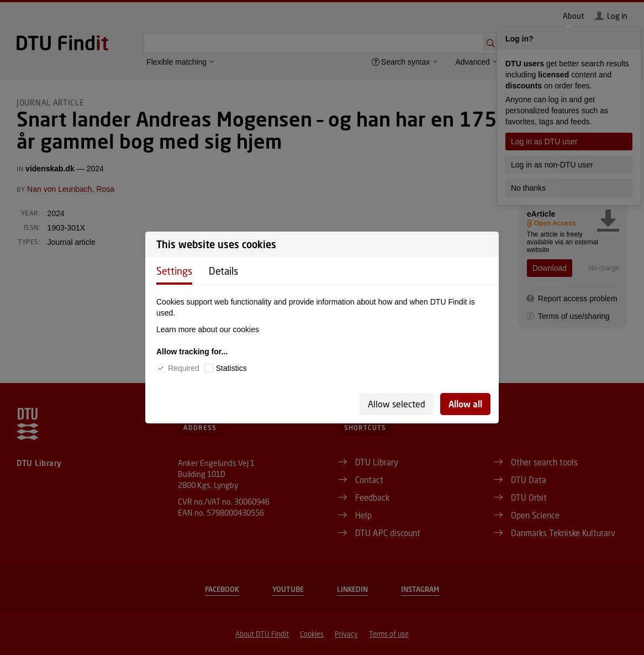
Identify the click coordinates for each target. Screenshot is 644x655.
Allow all (465, 404)
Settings (174, 271)
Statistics (231, 368)
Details (223, 271)
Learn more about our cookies (208, 329)
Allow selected (397, 404)
